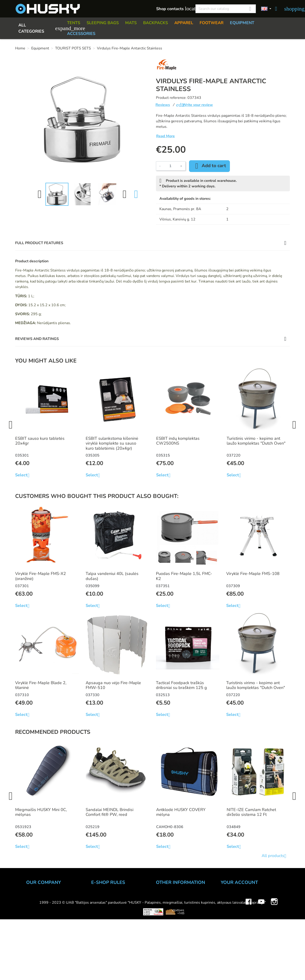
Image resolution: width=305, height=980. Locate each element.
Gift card (164, 946)
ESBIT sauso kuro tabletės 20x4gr (40, 441)
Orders (227, 909)
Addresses (231, 921)
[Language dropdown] (266, 9)
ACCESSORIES (81, 34)
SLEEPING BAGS (103, 23)
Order (97, 896)
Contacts (34, 903)
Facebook (249, 958)
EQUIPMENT (242, 23)
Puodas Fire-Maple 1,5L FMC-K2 (184, 576)
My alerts (229, 934)
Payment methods (108, 903)
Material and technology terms (184, 934)
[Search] (226, 9)
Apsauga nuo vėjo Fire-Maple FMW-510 (113, 685)
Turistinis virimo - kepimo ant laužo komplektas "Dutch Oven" (256, 441)
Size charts (166, 927)
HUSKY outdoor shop (46, 909)
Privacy (98, 921)
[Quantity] (170, 166)
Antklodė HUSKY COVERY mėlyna (181, 812)
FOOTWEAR (212, 23)
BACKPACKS (155, 23)
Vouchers (229, 927)
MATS (131, 23)
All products (276, 856)
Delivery (99, 909)
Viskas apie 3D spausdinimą (76, 971)
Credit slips (231, 915)
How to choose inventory (179, 896)
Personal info (233, 896)
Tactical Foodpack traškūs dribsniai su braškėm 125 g (181, 685)
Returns (98, 915)
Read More (165, 136)
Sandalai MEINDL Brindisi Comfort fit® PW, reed (110, 812)
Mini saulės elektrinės (241, 971)
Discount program (172, 940)
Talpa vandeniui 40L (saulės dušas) (112, 576)
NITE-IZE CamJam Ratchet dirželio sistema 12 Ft (251, 812)
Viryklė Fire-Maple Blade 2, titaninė (41, 685)
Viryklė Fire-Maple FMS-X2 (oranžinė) (41, 576)
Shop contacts (173, 9)
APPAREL (184, 23)
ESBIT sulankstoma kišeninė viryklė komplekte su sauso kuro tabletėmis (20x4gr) (112, 443)
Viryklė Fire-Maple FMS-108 (253, 574)
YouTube (261, 958)
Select (24, 475)
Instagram (274, 958)
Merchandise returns (240, 903)
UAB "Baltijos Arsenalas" (50, 896)
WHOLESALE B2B (44, 915)
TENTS (74, 23)
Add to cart (209, 166)
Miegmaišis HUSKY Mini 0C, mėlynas (41, 812)
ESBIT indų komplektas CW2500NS (178, 441)
